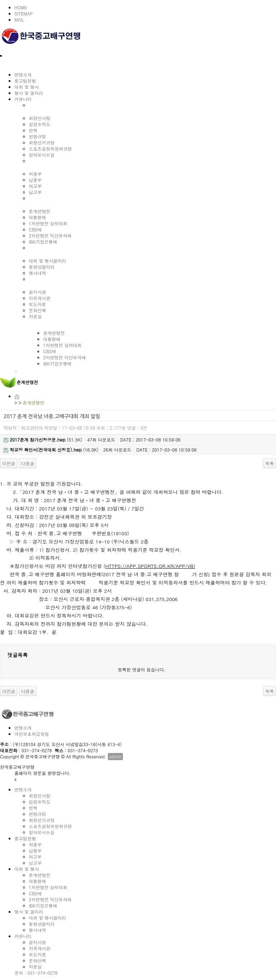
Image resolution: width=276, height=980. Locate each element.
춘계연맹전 (40, 211)
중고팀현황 (25, 81)
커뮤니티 (23, 99)
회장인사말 (40, 118)
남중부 (35, 180)
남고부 (35, 192)
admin (116, 756)
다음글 (28, 463)
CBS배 (35, 229)
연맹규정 (37, 136)
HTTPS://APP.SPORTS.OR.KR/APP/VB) (150, 566)
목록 (270, 463)
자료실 (35, 316)
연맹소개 (23, 75)
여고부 (35, 186)
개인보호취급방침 (32, 734)
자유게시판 (40, 298)
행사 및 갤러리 (29, 93)
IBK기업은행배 (43, 242)
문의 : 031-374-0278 (36, 973)
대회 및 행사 (27, 87)
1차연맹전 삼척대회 (48, 223)
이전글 (9, 463)
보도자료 (37, 304)
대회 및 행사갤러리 (47, 261)
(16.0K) (51, 450)
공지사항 (37, 292)
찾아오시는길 (42, 155)
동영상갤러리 (42, 267)
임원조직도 (40, 124)
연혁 (33, 130)
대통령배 (37, 217)
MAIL (19, 20)
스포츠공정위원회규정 (50, 149)
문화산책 (37, 310)
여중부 (35, 174)
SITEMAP (24, 13)
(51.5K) (43, 440)
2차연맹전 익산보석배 (50, 235)
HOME (21, 7)
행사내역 (37, 273)
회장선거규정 (42, 142)
